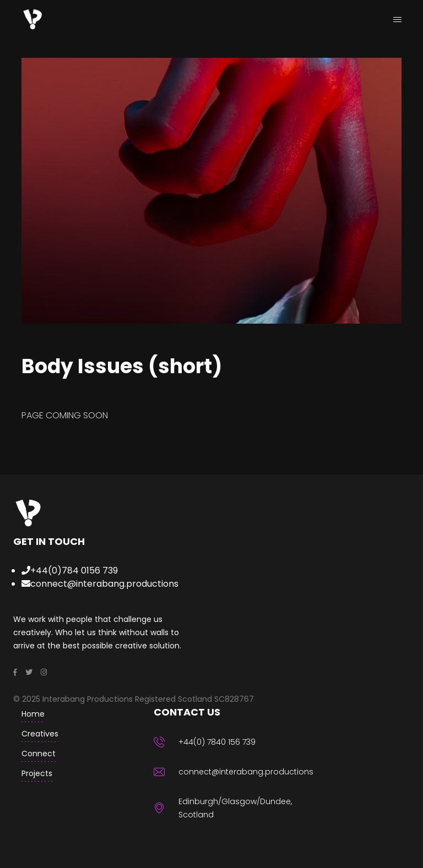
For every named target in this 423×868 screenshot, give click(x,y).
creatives (40, 734)
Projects (37, 773)
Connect (39, 754)
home (33, 714)
